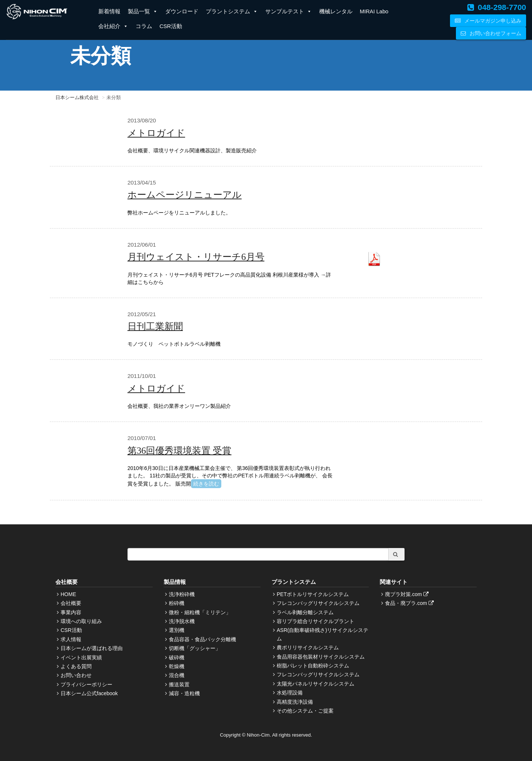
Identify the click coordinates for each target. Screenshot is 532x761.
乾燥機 (177, 666)
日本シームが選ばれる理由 (92, 648)
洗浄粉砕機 (182, 594)
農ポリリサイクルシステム (308, 647)
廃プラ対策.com (408, 594)
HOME (68, 594)
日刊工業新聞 (155, 326)
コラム (144, 26)
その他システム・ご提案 (305, 711)
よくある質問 (76, 666)
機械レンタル (336, 11)
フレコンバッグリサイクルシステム (318, 603)
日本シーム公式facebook (89, 693)
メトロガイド (156, 133)
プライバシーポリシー (86, 684)
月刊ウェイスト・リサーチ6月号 (196, 257)
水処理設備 (290, 693)
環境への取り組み (81, 621)
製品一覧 (143, 11)
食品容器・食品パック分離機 (202, 639)
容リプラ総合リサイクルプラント (316, 621)
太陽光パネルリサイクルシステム (316, 684)
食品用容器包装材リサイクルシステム (321, 657)
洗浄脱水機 (182, 621)
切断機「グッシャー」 (195, 648)
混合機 (177, 675)
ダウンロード (182, 11)
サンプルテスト (289, 11)
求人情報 (71, 639)
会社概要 (71, 603)
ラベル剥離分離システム (305, 612)
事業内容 (71, 612)
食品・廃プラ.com (410, 603)
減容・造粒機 (184, 693)
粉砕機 (177, 603)
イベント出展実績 (81, 657)
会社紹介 (113, 26)
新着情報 (109, 11)
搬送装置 (179, 684)
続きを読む (206, 484)
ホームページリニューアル (185, 195)
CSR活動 (171, 26)
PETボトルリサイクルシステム (313, 594)
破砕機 (177, 657)
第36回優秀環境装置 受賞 (179, 451)
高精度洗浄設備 (295, 702)
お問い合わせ (76, 675)
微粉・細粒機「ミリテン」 (200, 612)
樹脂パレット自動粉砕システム (313, 666)
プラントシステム (232, 11)
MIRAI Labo (374, 11)
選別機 (177, 630)
